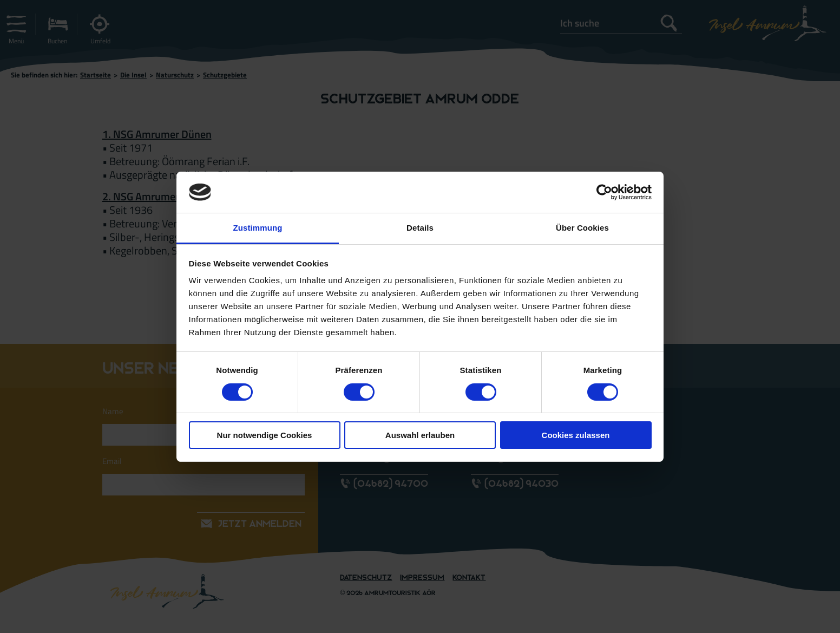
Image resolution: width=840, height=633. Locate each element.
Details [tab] (420, 228)
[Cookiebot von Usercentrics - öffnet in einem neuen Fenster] (604, 192)
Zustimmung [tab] (258, 228)
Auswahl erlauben (420, 435)
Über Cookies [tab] (582, 228)
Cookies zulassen (576, 435)
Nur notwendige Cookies (265, 435)
